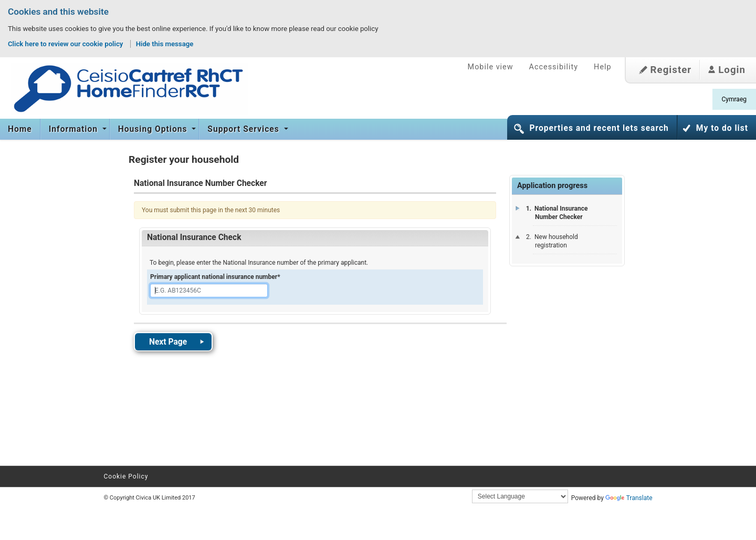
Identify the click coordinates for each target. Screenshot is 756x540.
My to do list (722, 128)
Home (20, 129)
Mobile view (491, 67)
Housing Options (154, 129)
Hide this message (165, 44)
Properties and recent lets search (599, 128)
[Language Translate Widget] (520, 496)
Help (602, 67)
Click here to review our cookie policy (66, 44)
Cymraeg (734, 99)
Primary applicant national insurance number (215, 277)
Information (75, 129)
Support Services (244, 129)
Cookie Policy (126, 476)
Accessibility (554, 67)
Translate (629, 498)
